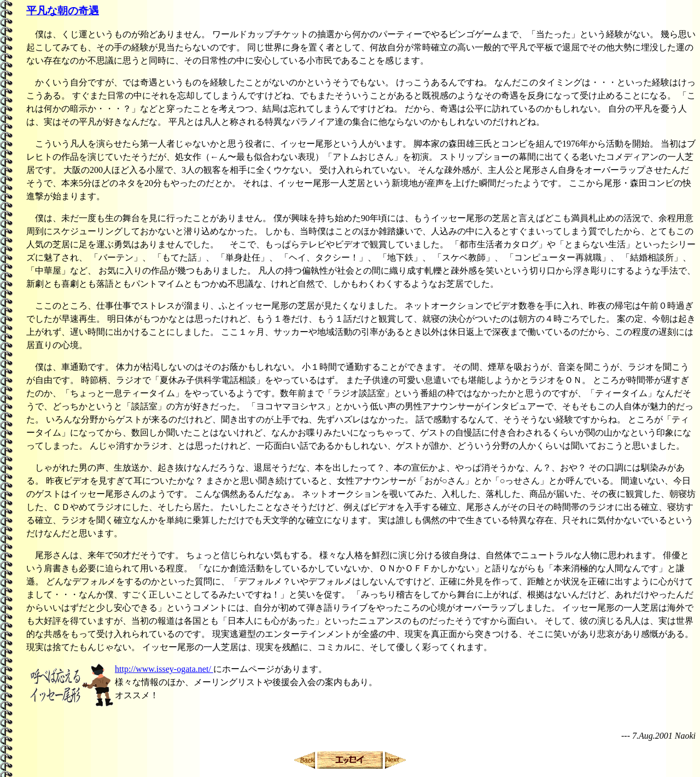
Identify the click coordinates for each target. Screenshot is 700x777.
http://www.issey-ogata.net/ (164, 669)
